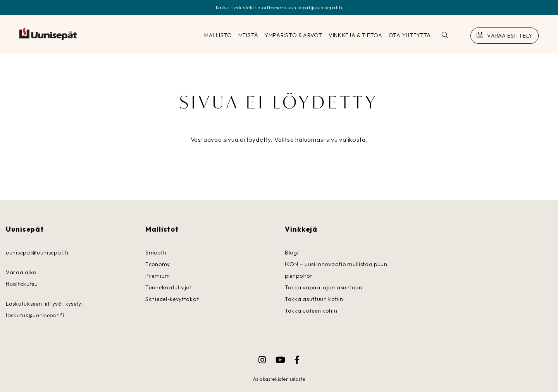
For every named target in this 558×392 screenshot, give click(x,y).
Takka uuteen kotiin (311, 311)
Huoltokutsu (22, 284)
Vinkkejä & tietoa (356, 35)
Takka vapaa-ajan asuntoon (324, 287)
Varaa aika (21, 272)
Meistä (248, 35)
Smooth (156, 253)
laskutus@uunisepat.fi (35, 315)
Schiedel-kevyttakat (172, 299)
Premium (158, 276)
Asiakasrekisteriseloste (279, 379)
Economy (158, 264)
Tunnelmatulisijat (169, 287)
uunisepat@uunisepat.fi (37, 253)
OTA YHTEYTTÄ (410, 35)
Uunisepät (48, 34)
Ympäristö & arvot (294, 35)
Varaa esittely (510, 36)
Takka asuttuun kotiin (314, 299)
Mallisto (218, 35)
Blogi (292, 253)
